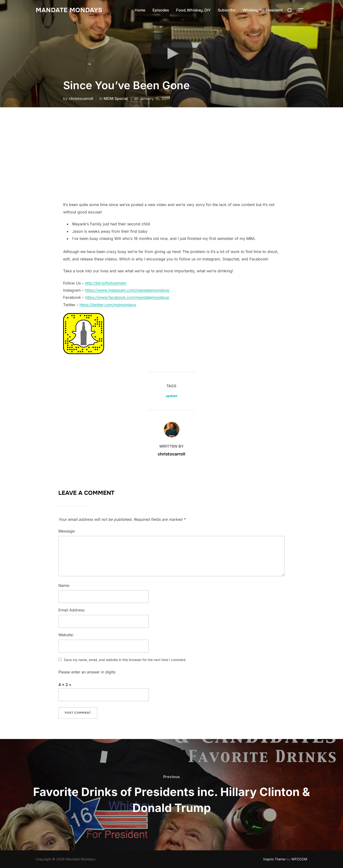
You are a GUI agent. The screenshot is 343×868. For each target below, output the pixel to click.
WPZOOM (299, 859)
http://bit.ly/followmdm (106, 283)
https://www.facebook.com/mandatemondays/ (127, 297)
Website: (66, 635)
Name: (64, 585)
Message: (67, 531)
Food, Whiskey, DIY (193, 10)
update (171, 396)
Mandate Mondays (69, 10)
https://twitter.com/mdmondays (108, 305)
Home (140, 10)
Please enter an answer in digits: (87, 672)
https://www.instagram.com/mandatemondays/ (127, 290)
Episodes (161, 10)
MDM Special (116, 98)
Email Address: (72, 610)
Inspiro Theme (274, 859)
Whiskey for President (263, 10)
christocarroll (81, 98)
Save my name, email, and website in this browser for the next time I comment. (125, 660)
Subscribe (227, 10)
